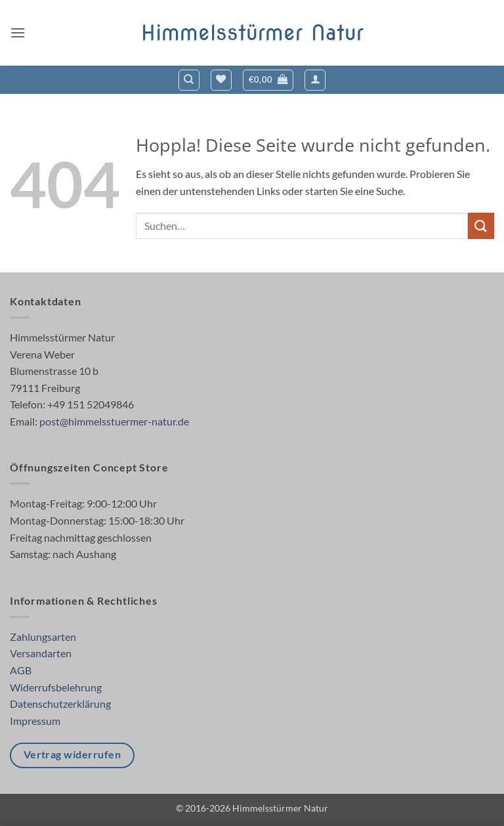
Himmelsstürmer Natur (252, 33)
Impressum (35, 721)
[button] (18, 33)
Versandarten (41, 653)
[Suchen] (189, 80)
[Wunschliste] (221, 80)
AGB (21, 670)
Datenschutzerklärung (60, 704)
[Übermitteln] (481, 226)
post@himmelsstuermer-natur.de (114, 421)
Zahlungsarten (43, 637)
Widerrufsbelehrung (56, 687)
